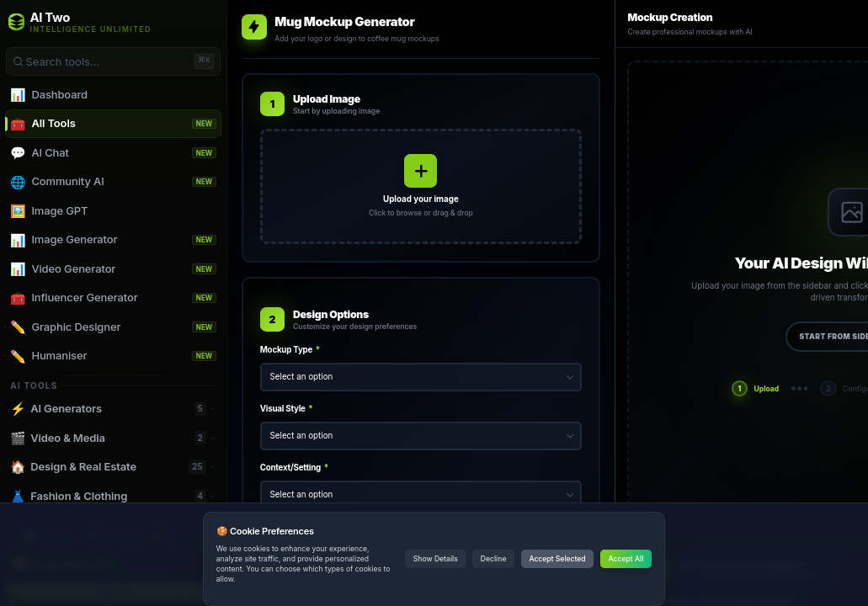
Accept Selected (557, 559)
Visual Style (287, 409)
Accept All (626, 559)
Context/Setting (294, 468)
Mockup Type (290, 350)
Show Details (436, 559)
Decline (494, 559)
